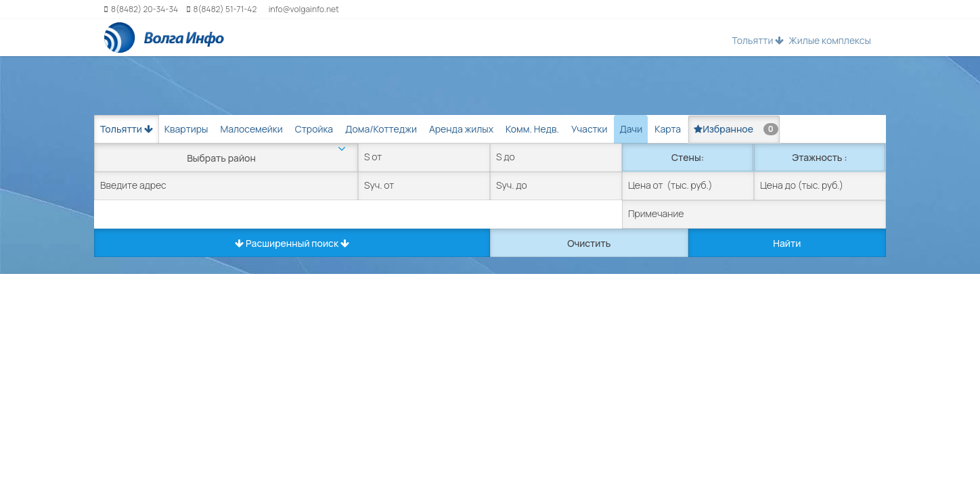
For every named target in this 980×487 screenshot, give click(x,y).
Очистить (589, 243)
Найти (787, 243)
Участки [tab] (589, 129)
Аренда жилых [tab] (461, 129)
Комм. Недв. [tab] (532, 129)
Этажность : (819, 157)
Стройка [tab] (314, 129)
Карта (668, 129)
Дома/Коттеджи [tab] (381, 129)
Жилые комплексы (830, 40)
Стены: (688, 157)
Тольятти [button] (758, 40)
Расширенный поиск (292, 243)
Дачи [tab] (631, 129)
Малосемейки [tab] (251, 129)
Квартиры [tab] (186, 129)
